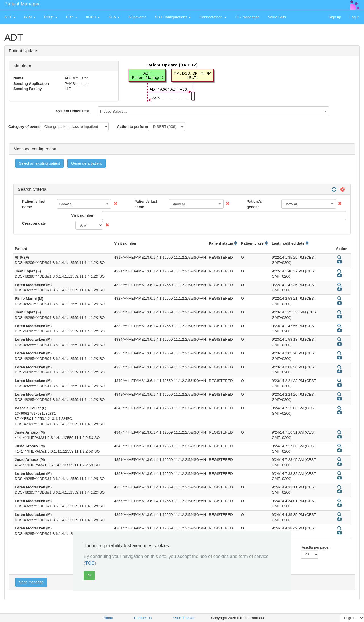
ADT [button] (10, 17)
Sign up (335, 17)
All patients (137, 17)
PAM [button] (30, 17)
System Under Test (72, 111)
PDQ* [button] (51, 17)
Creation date (34, 223)
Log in (355, 17)
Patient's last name (146, 204)
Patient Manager (22, 4)
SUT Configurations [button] (173, 17)
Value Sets (277, 17)
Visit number (82, 215)
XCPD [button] (93, 17)
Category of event (24, 127)
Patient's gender (254, 204)
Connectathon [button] (213, 17)
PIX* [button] (72, 17)
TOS (90, 563)
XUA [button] (114, 17)
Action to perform (132, 127)
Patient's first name (34, 204)
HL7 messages (247, 17)
